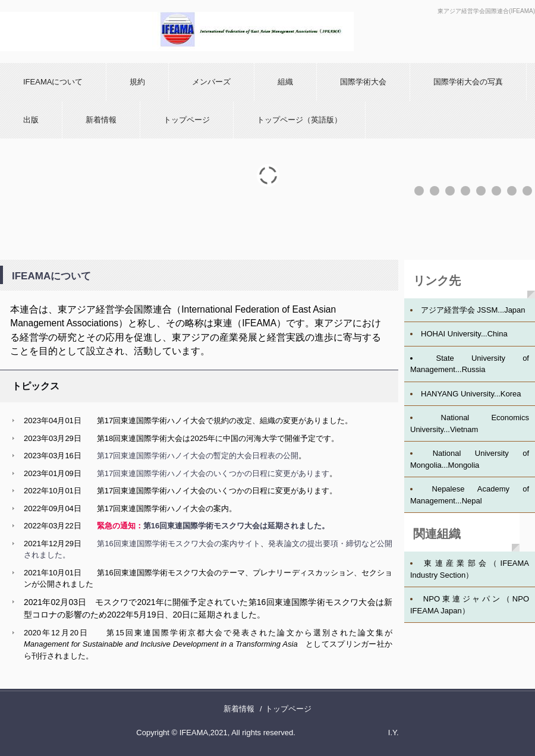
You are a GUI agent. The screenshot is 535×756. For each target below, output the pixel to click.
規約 (137, 82)
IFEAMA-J (177, 31)
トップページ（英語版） (299, 120)
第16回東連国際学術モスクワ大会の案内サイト (179, 544)
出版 (31, 120)
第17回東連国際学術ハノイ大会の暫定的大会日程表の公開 (198, 456)
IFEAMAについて (53, 82)
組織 (285, 82)
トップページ (187, 120)
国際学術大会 (363, 82)
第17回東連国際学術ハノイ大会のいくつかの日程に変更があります (213, 473)
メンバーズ (211, 82)
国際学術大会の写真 (468, 82)
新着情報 (101, 120)
